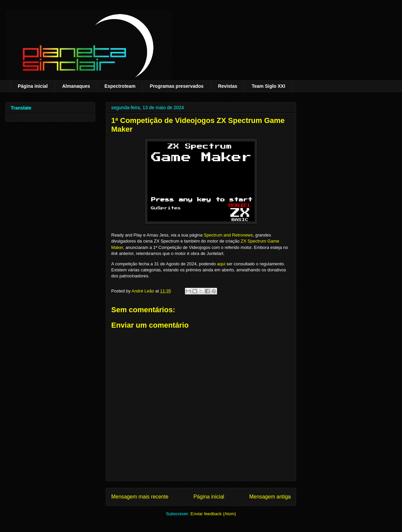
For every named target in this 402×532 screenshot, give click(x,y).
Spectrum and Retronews (228, 235)
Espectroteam (120, 86)
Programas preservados (177, 86)
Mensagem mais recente (140, 497)
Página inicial (33, 86)
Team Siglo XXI (268, 86)
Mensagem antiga (270, 497)
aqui (221, 264)
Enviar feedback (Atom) (213, 514)
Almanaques (76, 86)
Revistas (228, 86)
